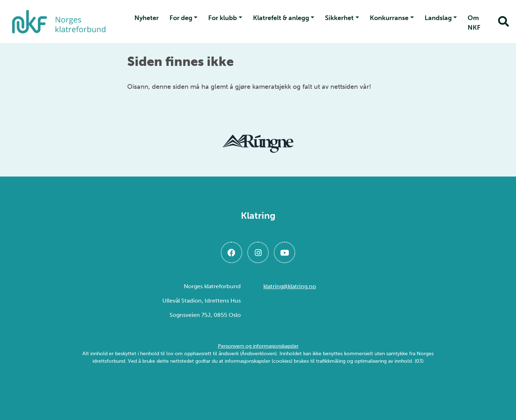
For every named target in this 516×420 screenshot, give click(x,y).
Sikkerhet (339, 18)
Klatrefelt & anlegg (281, 18)
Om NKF (474, 23)
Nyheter (147, 18)
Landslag (438, 18)
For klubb (223, 18)
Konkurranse (389, 18)
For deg (181, 18)
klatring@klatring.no (290, 286)
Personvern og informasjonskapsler (258, 346)
